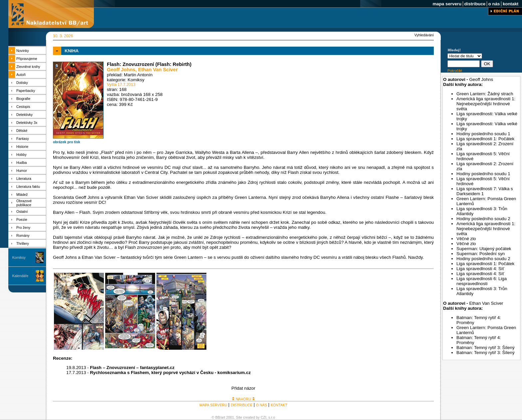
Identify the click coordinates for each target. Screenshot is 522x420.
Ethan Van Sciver (158, 70)
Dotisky (22, 83)
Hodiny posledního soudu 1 (483, 134)
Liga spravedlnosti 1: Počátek (485, 139)
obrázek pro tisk (67, 142)
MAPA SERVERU (213, 405)
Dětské (22, 131)
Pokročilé (455, 71)
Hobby (21, 155)
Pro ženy (23, 227)
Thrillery (23, 243)
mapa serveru (447, 4)
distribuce (475, 4)
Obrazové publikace (24, 203)
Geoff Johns (121, 70)
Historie (22, 147)
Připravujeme (27, 59)
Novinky (23, 51)
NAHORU (243, 399)
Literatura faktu (28, 187)
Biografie (23, 99)
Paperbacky (26, 91)
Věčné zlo (466, 239)
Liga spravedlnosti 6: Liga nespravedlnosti (482, 281)
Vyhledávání (424, 35)
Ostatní (22, 211)
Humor (22, 171)
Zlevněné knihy (28, 67)
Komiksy (19, 257)
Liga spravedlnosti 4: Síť (480, 269)
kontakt (511, 4)
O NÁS (261, 405)
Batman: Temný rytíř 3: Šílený (486, 348)
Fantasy (23, 139)
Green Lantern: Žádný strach (485, 94)
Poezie (22, 219)
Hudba (21, 163)
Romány (23, 235)
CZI (263, 417)
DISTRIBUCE (242, 405)
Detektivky (24, 115)
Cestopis (23, 107)
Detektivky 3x (27, 123)
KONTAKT (279, 405)
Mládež (22, 195)
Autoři (21, 75)
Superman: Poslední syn (481, 254)
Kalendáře (20, 276)
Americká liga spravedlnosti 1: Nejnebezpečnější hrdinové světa (486, 104)
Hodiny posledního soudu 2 (483, 219)
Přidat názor (243, 388)
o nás (494, 4)
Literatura (24, 179)
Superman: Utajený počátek (484, 249)
